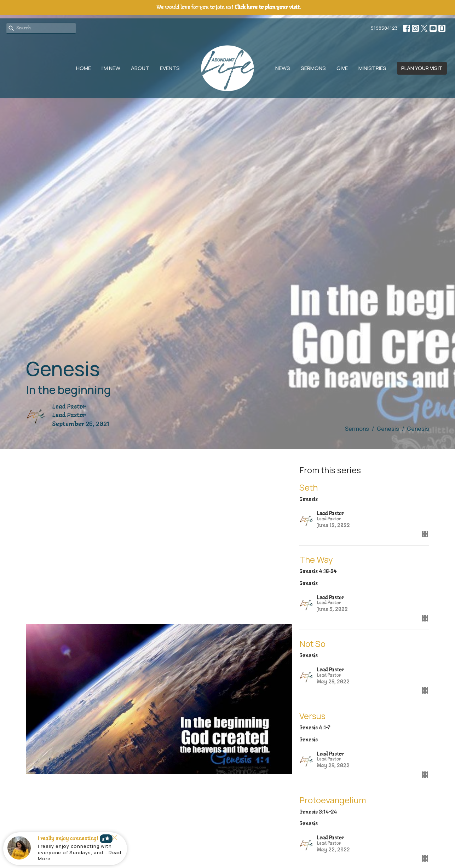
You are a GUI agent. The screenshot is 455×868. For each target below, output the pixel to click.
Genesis (388, 429)
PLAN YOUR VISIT (422, 68)
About (140, 68)
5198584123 (384, 28)
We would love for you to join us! (229, 7)
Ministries (372, 68)
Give (342, 68)
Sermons (313, 68)
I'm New (111, 68)
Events (170, 68)
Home (83, 68)
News (283, 68)
